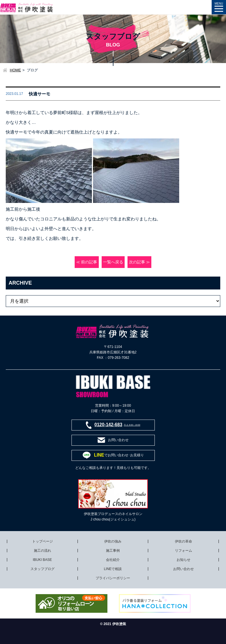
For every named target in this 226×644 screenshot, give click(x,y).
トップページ (43, 541)
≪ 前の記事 (87, 262)
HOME (15, 70)
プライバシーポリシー (113, 578)
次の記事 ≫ (140, 262)
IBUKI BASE (42, 560)
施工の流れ (43, 551)
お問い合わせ (183, 569)
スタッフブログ (43, 569)
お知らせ (183, 560)
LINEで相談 (113, 569)
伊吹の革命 (183, 541)
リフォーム (183, 551)
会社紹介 (113, 560)
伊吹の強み (113, 541)
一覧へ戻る (113, 262)
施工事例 (113, 551)
